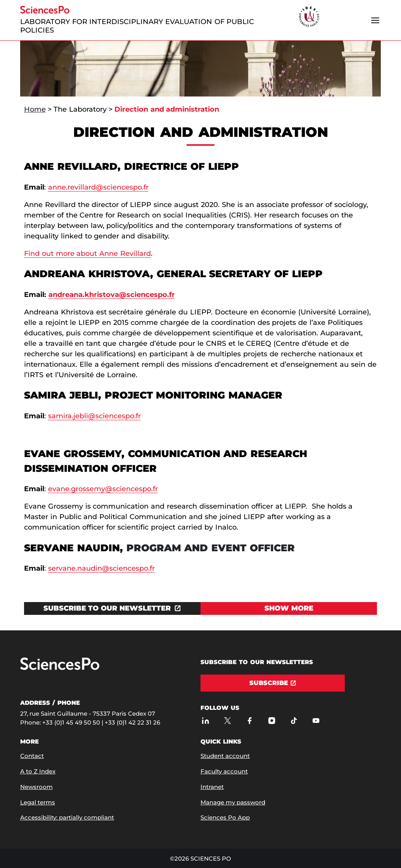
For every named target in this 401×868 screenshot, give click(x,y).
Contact (32, 756)
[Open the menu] (375, 20)
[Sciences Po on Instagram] (272, 720)
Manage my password (233, 802)
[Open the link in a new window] (112, 608)
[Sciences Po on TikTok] (294, 720)
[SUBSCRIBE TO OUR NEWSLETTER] (112, 608)
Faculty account (224, 771)
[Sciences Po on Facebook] (250, 720)
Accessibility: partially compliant (67, 817)
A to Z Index (38, 771)
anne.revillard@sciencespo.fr (98, 187)
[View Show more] (289, 608)
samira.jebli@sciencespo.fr (94, 416)
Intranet (212, 787)
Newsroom (36, 787)
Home (35, 109)
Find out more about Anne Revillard (88, 254)
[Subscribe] (273, 683)
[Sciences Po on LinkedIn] (205, 720)
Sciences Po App (225, 817)
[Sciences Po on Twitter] (227, 720)
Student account (225, 756)
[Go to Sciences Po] (60, 668)
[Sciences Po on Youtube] (316, 720)
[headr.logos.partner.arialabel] (309, 17)
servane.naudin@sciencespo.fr (101, 568)
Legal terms (38, 802)
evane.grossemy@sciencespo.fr (103, 489)
